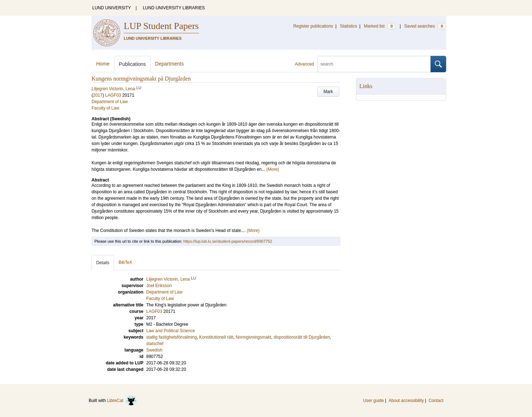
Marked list (380, 26)
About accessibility (406, 401)
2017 (98, 95)
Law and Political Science (171, 331)
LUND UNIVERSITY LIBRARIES (174, 8)
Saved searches (425, 26)
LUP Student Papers (161, 26)
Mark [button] (328, 92)
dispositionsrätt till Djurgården (302, 337)
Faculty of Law (105, 108)
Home (103, 64)
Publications (132, 64)
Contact (436, 401)
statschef (155, 344)
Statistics (349, 26)
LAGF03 (113, 95)
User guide (374, 401)
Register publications (313, 26)
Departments (169, 64)
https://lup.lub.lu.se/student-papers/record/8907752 (228, 241)
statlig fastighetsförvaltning (171, 337)
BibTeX (125, 262)
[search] (374, 64)
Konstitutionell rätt (216, 337)
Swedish (154, 350)
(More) (273, 169)
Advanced (304, 64)
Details (103, 263)
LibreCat (122, 401)
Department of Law (110, 102)
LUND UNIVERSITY (112, 8)
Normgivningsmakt (253, 337)
